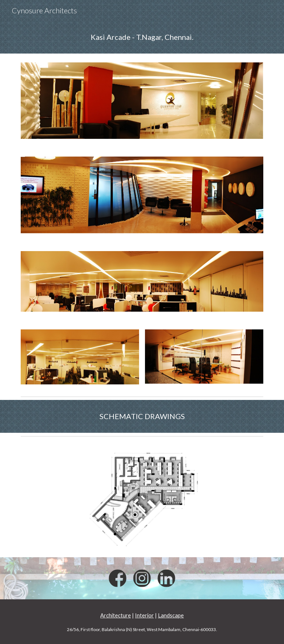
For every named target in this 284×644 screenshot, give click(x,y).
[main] (142, 37)
